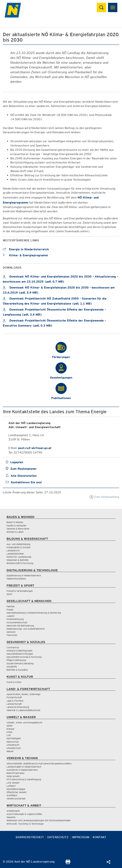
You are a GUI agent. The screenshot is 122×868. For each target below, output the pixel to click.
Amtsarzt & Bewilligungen (20, 651)
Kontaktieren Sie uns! (26, 482)
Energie (10, 729)
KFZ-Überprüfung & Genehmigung (24, 779)
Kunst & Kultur (14, 682)
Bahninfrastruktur (16, 773)
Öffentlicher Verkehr (17, 792)
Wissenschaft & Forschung (20, 563)
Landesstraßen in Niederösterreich (24, 767)
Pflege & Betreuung (16, 660)
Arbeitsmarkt (13, 811)
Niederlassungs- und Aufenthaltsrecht (26, 629)
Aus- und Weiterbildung (18, 544)
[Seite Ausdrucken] (68, 863)
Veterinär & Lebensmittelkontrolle (23, 710)
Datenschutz (58, 837)
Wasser (10, 751)
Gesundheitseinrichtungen (20, 654)
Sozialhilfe (12, 667)
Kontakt (99, 837)
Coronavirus (13, 647)
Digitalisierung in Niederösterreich (24, 575)
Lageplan (17, 462)
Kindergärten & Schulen (18, 547)
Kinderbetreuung (15, 619)
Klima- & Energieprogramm (25, 255)
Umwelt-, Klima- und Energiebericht (24, 723)
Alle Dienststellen (24, 476)
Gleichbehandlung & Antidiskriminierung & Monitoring (34, 613)
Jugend (10, 616)
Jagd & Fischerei (15, 701)
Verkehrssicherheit (16, 799)
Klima (9, 732)
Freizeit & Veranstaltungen (20, 591)
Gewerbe (11, 817)
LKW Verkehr (13, 783)
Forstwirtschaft (14, 697)
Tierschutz (12, 635)
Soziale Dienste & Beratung (20, 663)
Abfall (9, 726)
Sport (9, 594)
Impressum (81, 837)
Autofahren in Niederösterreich (22, 770)
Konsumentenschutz (17, 622)
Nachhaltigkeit (14, 738)
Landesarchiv (13, 550)
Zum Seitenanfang (104, 497)
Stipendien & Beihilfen (18, 560)
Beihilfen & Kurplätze (17, 670)
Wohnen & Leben (15, 532)
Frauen (10, 610)
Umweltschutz (14, 748)
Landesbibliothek (15, 554)
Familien (11, 606)
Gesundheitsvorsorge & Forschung (24, 657)
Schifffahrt (12, 795)
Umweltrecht (13, 745)
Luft (9, 735)
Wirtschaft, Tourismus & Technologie (25, 824)
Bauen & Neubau (15, 522)
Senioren (11, 632)
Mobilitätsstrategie (16, 789)
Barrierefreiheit (30, 837)
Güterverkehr (13, 776)
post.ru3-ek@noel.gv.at (35, 448)
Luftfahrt (11, 786)
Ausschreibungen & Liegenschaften (24, 814)
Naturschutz (13, 742)
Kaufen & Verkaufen (16, 526)
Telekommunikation (16, 579)
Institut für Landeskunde (19, 557)
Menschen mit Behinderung (20, 626)
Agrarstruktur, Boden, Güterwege (23, 694)
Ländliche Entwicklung (18, 707)
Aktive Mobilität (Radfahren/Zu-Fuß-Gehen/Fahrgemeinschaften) (39, 764)
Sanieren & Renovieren (18, 529)
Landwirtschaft (14, 704)
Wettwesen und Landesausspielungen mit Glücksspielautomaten (39, 820)
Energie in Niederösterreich (26, 249)
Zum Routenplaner (23, 469)
